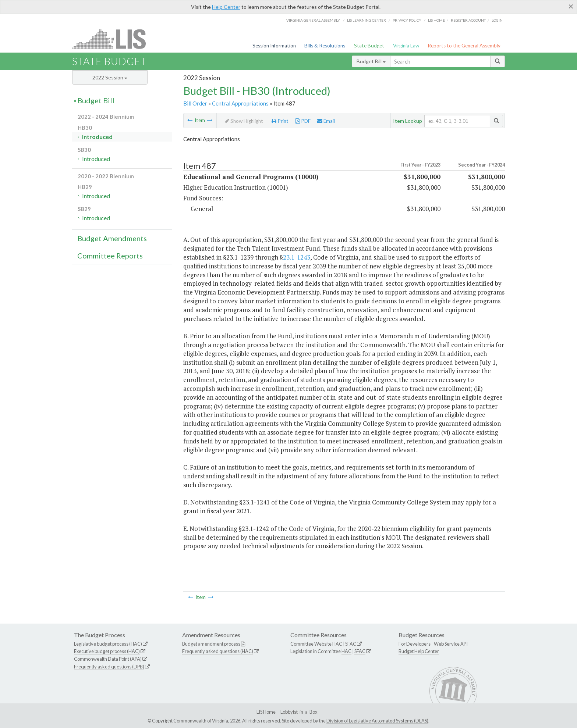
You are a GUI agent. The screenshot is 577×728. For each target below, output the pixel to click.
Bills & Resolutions (325, 46)
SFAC (351, 644)
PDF (303, 121)
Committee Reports (110, 256)
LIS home (436, 20)
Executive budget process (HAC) (107, 651)
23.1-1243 (297, 257)
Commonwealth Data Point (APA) (108, 659)
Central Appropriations (240, 103)
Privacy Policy (407, 20)
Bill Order (195, 103)
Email (326, 121)
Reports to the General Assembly (464, 46)
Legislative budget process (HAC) (108, 644)
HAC (337, 644)
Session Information (274, 46)
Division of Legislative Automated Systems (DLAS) (377, 721)
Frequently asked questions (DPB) (109, 667)
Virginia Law (406, 46)
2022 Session (110, 77)
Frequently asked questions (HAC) (218, 651)
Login (497, 20)
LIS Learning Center (367, 20)
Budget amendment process (211, 644)
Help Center (226, 7)
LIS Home (266, 712)
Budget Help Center (419, 651)
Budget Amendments (112, 238)
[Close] (571, 6)
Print (280, 121)
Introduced (97, 137)
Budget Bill (371, 61)
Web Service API (451, 644)
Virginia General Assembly (313, 20)
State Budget (369, 46)
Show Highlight (244, 121)
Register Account (468, 20)
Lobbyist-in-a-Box (299, 712)
